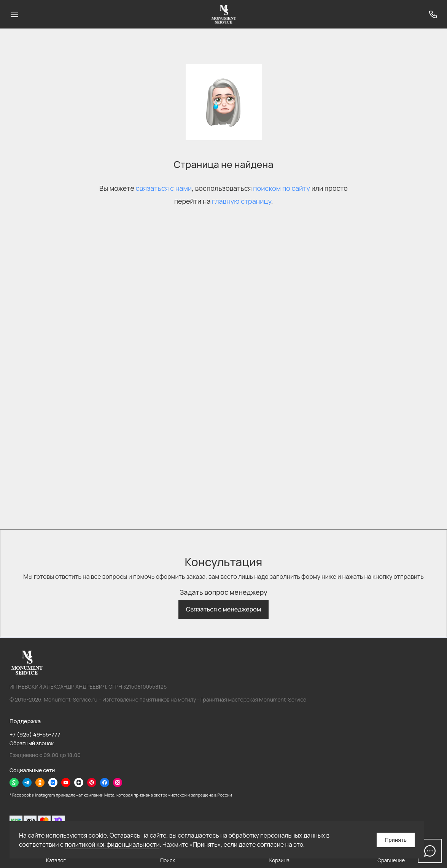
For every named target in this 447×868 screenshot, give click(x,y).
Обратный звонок (32, 743)
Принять (396, 840)
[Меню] (14, 14)
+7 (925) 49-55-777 (35, 734)
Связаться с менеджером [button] (224, 609)
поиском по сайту (282, 188)
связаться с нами (164, 188)
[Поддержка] (433, 14)
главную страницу (242, 201)
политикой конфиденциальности (112, 844)
